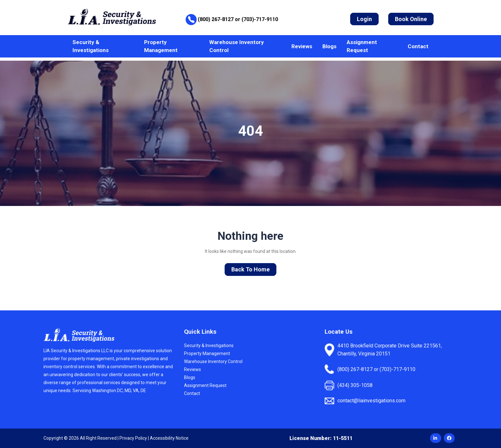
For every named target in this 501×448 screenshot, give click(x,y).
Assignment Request (362, 46)
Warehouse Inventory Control (237, 46)
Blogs (329, 46)
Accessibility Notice (169, 438)
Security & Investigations (91, 46)
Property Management (161, 46)
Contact (418, 46)
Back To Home (250, 269)
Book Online (411, 19)
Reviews (302, 46)
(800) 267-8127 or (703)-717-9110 (238, 19)
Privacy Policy (133, 438)
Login (364, 19)
